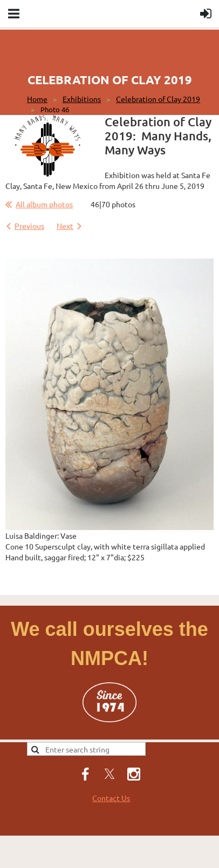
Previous (29, 226)
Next (65, 226)
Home (37, 99)
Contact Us (111, 798)
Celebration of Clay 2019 (158, 99)
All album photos (44, 204)
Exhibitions (82, 99)
